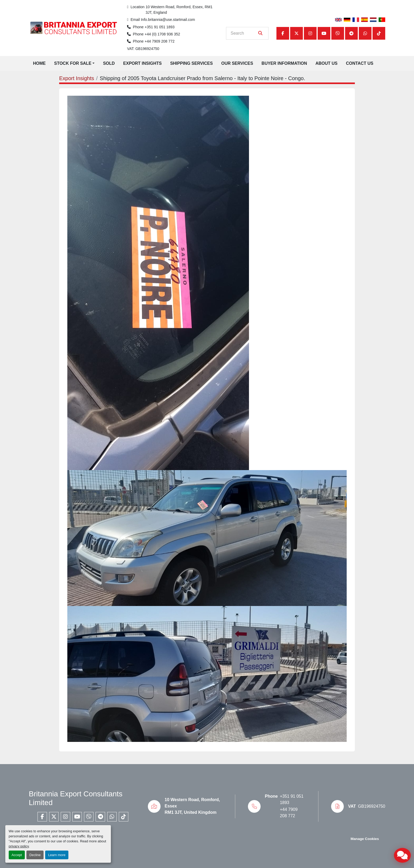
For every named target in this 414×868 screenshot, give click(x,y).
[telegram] (351, 33)
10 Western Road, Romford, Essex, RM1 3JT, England (179, 10)
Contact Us (360, 63)
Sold (109, 63)
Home (39, 63)
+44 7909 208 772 (160, 41)
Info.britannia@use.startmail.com (168, 20)
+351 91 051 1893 (160, 27)
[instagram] (310, 33)
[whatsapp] (365, 33)
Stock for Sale (73, 63)
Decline (35, 855)
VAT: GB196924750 (143, 49)
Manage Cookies (365, 839)
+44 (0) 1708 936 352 (162, 34)
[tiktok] (379, 33)
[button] (74, 63)
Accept (17, 855)
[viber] (338, 33)
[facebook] (283, 33)
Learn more (57, 855)
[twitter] (297, 33)
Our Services (237, 63)
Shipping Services (191, 63)
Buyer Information (284, 63)
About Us (327, 63)
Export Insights (143, 63)
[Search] (244, 33)
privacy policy (19, 846)
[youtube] (324, 33)
